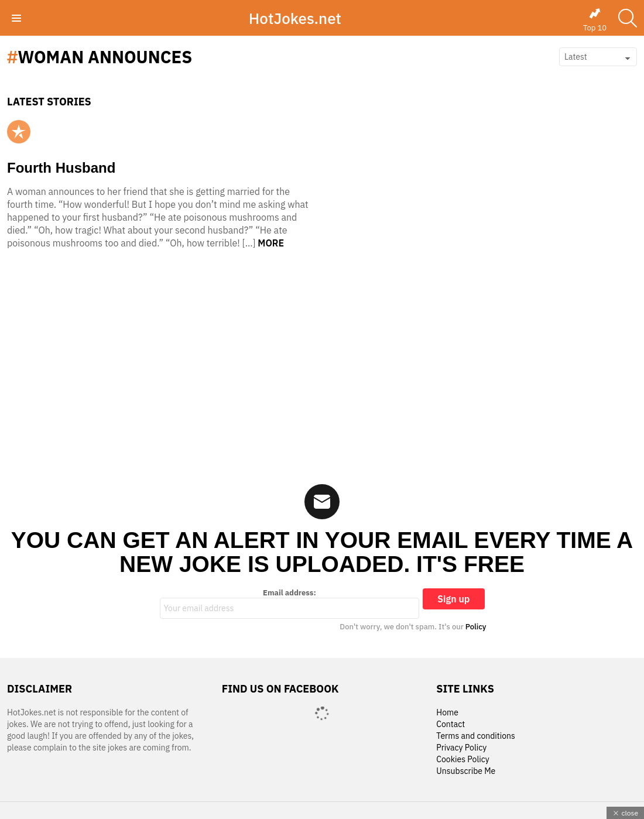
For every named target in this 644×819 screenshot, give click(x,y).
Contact (451, 724)
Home (447, 713)
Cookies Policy (463, 760)
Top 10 (595, 20)
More (271, 243)
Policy (476, 627)
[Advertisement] (322, 370)
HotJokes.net (295, 18)
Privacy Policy (461, 748)
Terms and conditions (476, 736)
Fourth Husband (61, 168)
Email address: (290, 604)
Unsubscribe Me (466, 771)
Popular (19, 132)
